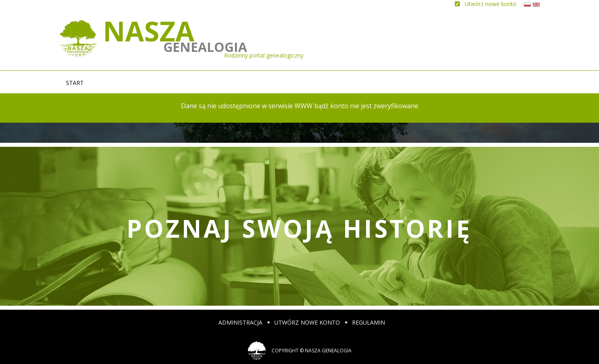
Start (75, 83)
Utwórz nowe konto (307, 322)
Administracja (240, 322)
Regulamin (368, 322)
